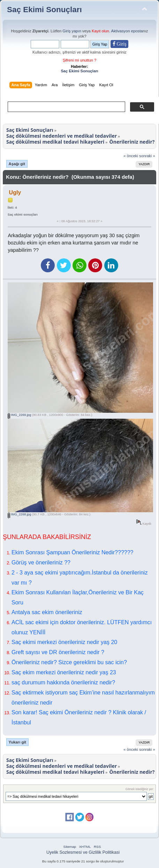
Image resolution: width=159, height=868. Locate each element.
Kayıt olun (100, 31)
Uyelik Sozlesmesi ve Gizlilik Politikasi (83, 852)
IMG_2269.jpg (19, 415)
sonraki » (147, 156)
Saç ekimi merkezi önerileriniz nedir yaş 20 (64, 642)
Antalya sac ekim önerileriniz (47, 612)
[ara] (66, 107)
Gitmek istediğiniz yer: (140, 789)
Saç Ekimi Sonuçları (44, 10)
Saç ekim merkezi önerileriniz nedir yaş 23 (64, 672)
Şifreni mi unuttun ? (80, 60)
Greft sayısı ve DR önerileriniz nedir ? (58, 652)
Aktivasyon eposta (127, 31)
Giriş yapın (72, 31)
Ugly (15, 192)
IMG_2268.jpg (19, 514)
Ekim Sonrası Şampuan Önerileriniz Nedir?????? (73, 552)
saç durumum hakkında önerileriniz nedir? (63, 682)
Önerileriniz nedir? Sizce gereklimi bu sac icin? (69, 662)
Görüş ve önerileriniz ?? (41, 562)
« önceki (131, 156)
